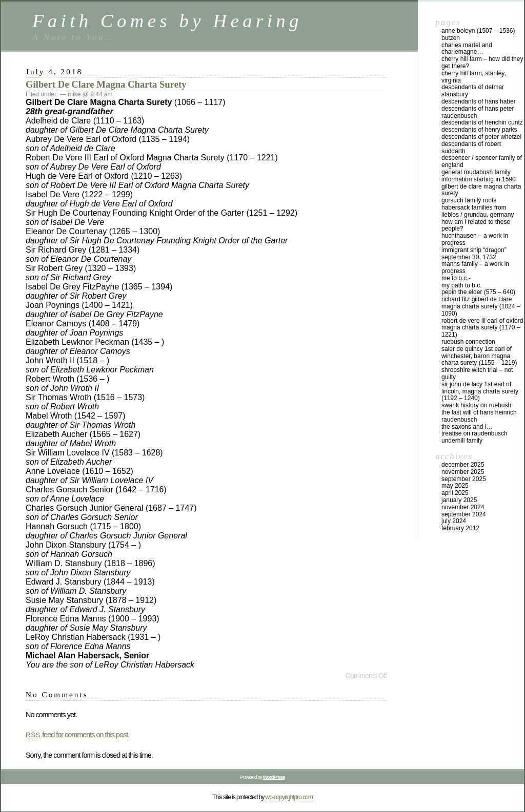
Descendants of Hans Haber (479, 101)
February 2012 (460, 528)
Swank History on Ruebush (476, 405)
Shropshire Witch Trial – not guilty (477, 373)
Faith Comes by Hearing (167, 21)
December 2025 (463, 465)
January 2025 (459, 500)
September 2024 (464, 514)
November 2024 (463, 507)
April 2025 (455, 493)
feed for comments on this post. (77, 735)
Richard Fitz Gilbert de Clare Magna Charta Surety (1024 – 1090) (481, 306)
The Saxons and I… (467, 427)
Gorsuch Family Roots (469, 200)
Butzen (451, 38)
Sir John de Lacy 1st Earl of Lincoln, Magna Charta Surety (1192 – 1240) (480, 391)
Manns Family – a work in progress (475, 267)
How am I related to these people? (476, 225)
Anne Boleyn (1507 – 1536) (478, 31)
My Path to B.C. (462, 285)
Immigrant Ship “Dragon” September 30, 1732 (474, 254)
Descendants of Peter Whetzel (481, 137)
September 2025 (464, 479)
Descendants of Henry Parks (479, 130)
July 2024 (454, 521)
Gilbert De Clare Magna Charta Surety (106, 84)
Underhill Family (462, 441)
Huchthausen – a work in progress (475, 239)
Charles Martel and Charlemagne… (467, 49)
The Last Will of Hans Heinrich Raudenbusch (479, 416)
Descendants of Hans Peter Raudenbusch (478, 112)
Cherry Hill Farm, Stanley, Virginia (474, 77)
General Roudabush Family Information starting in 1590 (479, 176)
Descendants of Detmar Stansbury (473, 91)
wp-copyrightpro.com (289, 797)
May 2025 (455, 486)
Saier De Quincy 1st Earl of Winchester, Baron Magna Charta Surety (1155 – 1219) (479, 356)
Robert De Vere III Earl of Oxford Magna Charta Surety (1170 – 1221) (482, 328)
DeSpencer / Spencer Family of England (482, 161)
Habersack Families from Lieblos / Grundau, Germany (478, 211)
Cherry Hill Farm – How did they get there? (482, 63)
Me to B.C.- (456, 278)
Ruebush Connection (468, 342)
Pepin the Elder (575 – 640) (478, 292)
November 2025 (463, 472)
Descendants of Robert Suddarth (471, 148)
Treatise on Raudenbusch (474, 433)
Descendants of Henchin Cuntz (482, 122)
